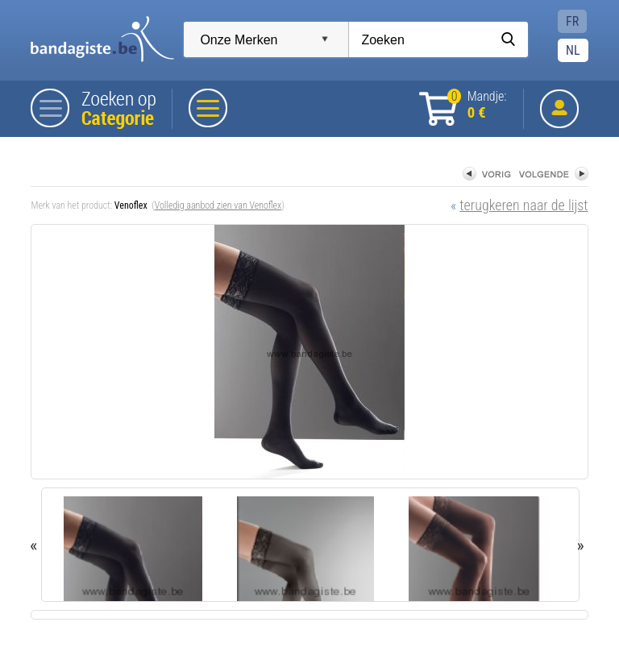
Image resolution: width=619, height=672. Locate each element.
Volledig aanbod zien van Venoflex (218, 205)
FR (572, 21)
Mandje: (477, 105)
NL (573, 50)
